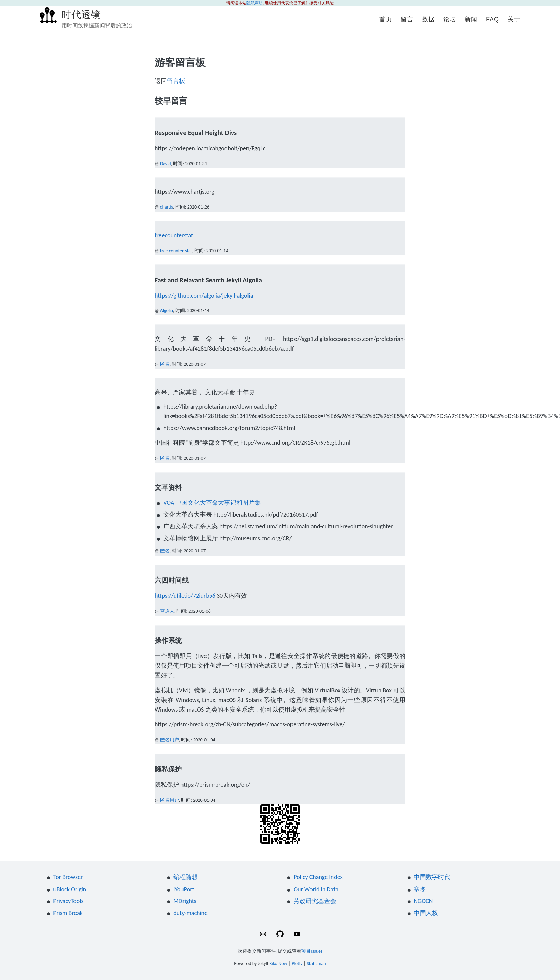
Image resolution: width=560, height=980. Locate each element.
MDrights (185, 901)
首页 (386, 19)
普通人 (167, 611)
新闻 (471, 19)
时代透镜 (81, 15)
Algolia (167, 311)
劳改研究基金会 (315, 901)
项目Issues (312, 951)
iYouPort (184, 889)
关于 (514, 19)
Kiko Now (278, 964)
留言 (407, 19)
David (166, 164)
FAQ (492, 19)
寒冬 (420, 889)
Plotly (297, 964)
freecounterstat (174, 235)
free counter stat (176, 251)
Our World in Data (316, 889)
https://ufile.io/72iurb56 (185, 596)
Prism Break (68, 913)
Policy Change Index (318, 877)
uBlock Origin (70, 889)
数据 (428, 19)
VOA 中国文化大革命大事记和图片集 (212, 503)
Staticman (316, 964)
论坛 (450, 19)
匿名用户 (170, 740)
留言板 (176, 81)
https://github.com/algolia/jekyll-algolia (204, 296)
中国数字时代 (432, 877)
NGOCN (423, 901)
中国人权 (426, 913)
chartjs (167, 207)
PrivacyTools (68, 901)
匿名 (165, 364)
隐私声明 (255, 3)
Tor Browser (68, 877)
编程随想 (186, 877)
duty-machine (190, 913)
